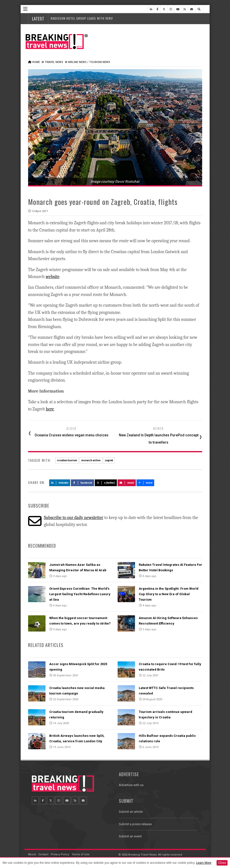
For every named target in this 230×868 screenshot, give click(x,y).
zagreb (109, 460)
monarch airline (91, 460)
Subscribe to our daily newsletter (73, 518)
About (32, 854)
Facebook (82, 483)
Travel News (54, 62)
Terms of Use (81, 854)
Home (36, 62)
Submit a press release (135, 824)
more (145, 483)
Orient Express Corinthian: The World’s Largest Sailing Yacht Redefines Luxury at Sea (80, 594)
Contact (43, 854)
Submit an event (130, 836)
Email (127, 483)
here (50, 409)
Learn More (204, 863)
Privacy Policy (60, 854)
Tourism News (100, 62)
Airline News (77, 62)
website (53, 277)
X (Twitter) (106, 483)
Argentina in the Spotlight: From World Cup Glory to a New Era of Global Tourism (169, 594)
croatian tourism (67, 460)
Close (222, 863)
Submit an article (131, 812)
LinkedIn (60, 483)
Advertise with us (131, 785)
